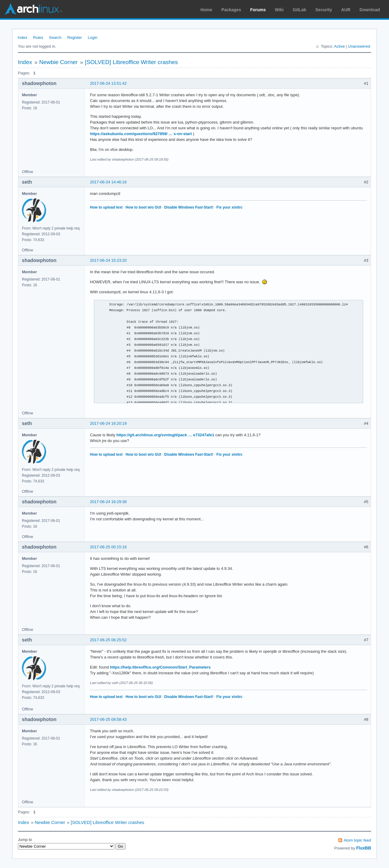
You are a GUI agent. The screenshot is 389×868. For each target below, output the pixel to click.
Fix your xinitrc (229, 207)
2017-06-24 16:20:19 (108, 423)
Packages (231, 10)
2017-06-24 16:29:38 (108, 502)
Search (55, 37)
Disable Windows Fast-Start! (189, 207)
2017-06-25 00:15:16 (108, 547)
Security (324, 10)
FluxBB (364, 848)
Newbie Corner (59, 62)
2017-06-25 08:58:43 (108, 719)
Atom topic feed (357, 840)
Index (22, 37)
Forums (258, 10)
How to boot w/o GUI (143, 207)
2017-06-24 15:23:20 (108, 260)
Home (207, 10)
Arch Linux (33, 9)
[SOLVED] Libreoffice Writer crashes (131, 62)
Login (93, 37)
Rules (38, 37)
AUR (346, 10)
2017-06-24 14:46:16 (108, 182)
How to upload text (106, 207)
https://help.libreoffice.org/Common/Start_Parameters (160, 667)
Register (74, 37)
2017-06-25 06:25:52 (108, 640)
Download (370, 10)
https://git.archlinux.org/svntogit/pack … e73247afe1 (165, 435)
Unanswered (359, 46)
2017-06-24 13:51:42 (108, 83)
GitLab (299, 10)
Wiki (279, 10)
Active (339, 46)
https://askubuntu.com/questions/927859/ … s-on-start (141, 134)
